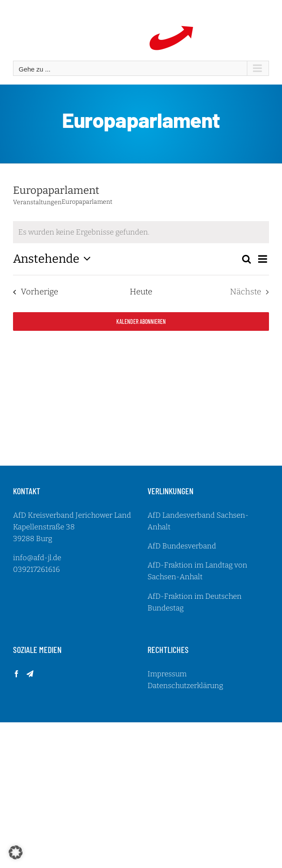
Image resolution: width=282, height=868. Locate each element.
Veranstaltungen (37, 202)
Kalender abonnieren (141, 321)
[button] (16, 852)
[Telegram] (30, 674)
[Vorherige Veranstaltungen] (33, 292)
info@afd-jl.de (37, 558)
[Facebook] (16, 674)
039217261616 (36, 569)
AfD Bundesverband (182, 546)
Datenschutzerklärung (185, 686)
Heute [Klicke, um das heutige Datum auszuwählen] (141, 292)
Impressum (167, 674)
